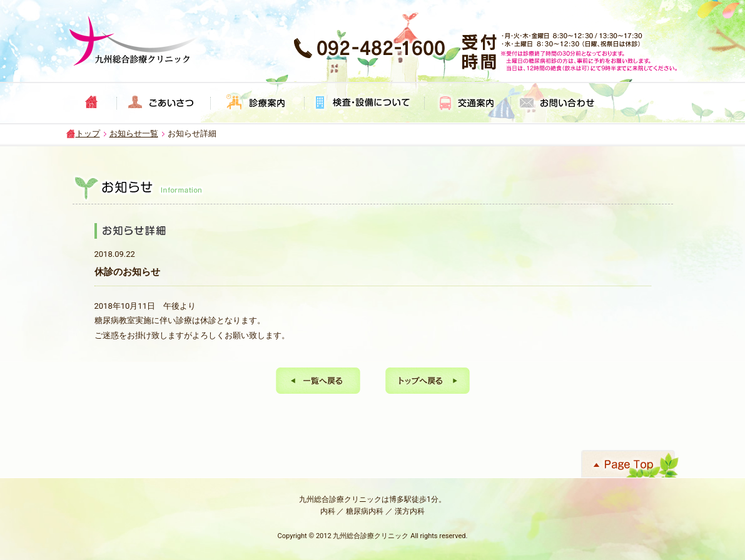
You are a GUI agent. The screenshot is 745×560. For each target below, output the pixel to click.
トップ (88, 133)
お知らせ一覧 (134, 133)
